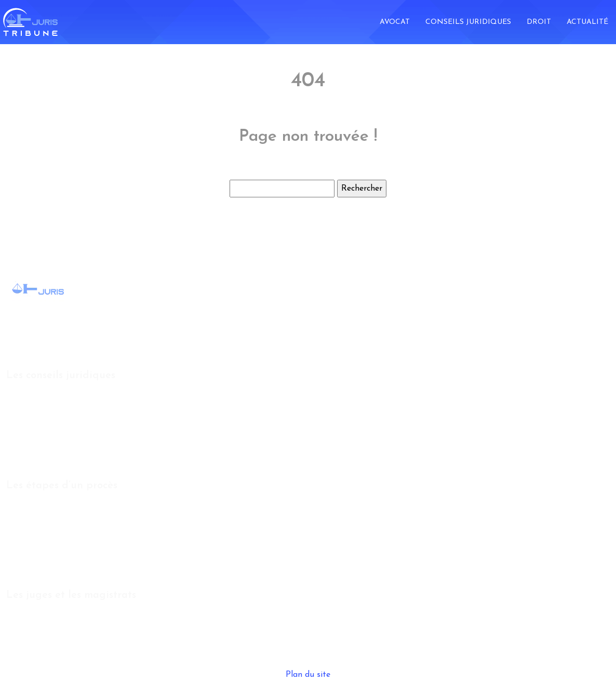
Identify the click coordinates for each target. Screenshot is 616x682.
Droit (539, 22)
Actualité (587, 22)
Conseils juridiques (468, 22)
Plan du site (308, 675)
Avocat (395, 22)
